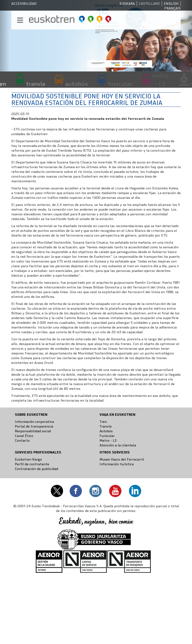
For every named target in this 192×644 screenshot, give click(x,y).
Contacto (22, 440)
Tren (103, 422)
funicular (120, 84)
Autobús (106, 431)
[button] (5, 36)
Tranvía (106, 426)
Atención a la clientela (118, 445)
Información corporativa (34, 422)
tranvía (36, 84)
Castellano (149, 4)
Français (172, 8)
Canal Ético (24, 436)
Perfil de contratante (32, 464)
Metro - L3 (108, 440)
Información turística (117, 464)
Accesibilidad (24, 4)
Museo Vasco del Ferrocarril (122, 459)
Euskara (127, 4)
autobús (76, 84)
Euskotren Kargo (28, 459)
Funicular (107, 436)
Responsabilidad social (33, 431)
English (171, 4)
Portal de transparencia (34, 426)
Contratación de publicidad (36, 469)
